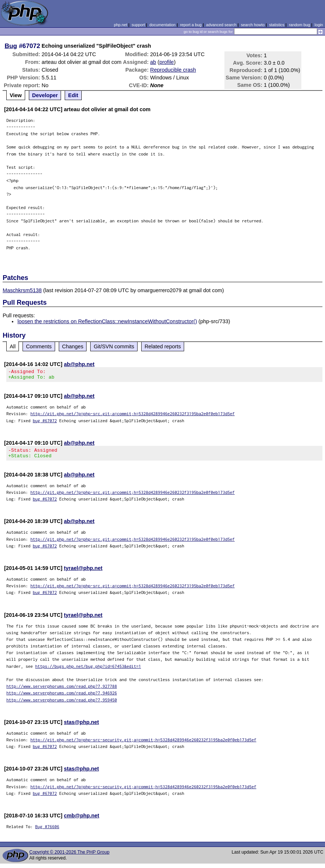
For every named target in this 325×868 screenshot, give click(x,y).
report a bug (191, 25)
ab (153, 62)
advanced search (221, 25)
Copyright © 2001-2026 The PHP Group (69, 857)
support (138, 25)
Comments (39, 346)
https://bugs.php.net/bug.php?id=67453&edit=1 (88, 671)
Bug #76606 (47, 831)
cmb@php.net (82, 820)
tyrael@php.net (83, 573)
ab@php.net (79, 364)
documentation (162, 25)
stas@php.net (82, 727)
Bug (11, 46)
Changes (73, 346)
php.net (121, 25)
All (13, 346)
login (319, 25)
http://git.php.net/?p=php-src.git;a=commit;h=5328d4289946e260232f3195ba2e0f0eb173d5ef (133, 416)
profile (167, 62)
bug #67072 (45, 423)
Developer (45, 95)
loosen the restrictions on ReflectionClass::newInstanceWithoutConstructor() (107, 321)
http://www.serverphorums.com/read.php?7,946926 (62, 697)
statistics (277, 25)
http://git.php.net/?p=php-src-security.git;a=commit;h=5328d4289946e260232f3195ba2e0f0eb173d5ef (143, 744)
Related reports (163, 346)
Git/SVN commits (114, 346)
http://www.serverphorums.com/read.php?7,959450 (62, 704)
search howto (253, 25)
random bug (299, 25)
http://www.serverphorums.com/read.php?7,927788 (62, 691)
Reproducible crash (173, 70)
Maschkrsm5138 (22, 290)
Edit (73, 95)
